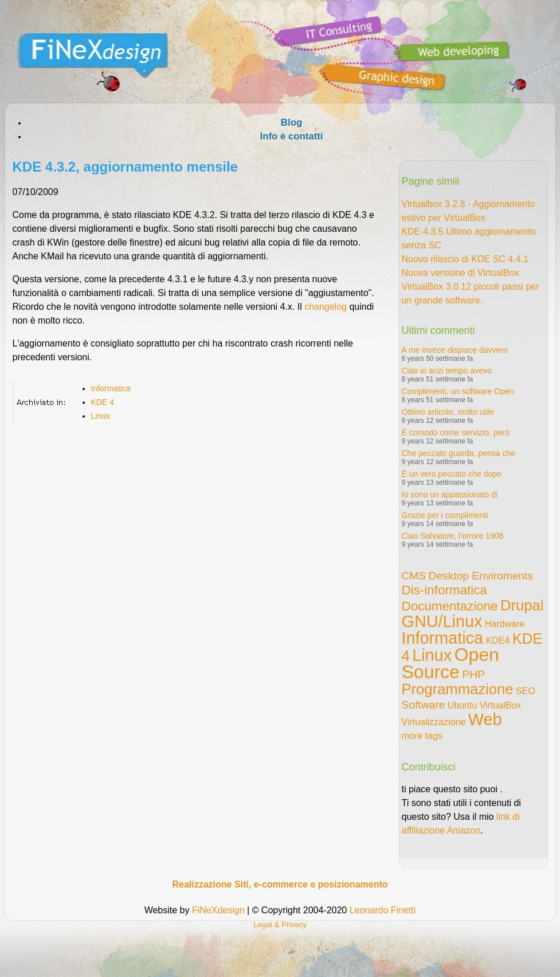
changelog (326, 307)
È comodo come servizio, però (456, 433)
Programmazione (458, 689)
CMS (414, 576)
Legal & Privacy (280, 925)
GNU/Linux (442, 621)
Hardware (505, 624)
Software (424, 705)
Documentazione (450, 606)
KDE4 (498, 641)
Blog (291, 122)
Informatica (111, 388)
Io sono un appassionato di (450, 495)
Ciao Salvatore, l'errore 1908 (453, 536)
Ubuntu (463, 705)
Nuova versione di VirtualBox (461, 273)
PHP (473, 674)
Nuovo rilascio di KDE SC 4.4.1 (465, 259)
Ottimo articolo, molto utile (448, 412)
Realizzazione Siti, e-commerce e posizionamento (280, 884)
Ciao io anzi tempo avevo (447, 371)
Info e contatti (291, 136)
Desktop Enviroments (481, 576)
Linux (101, 416)
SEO (526, 691)
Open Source (451, 663)
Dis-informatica (445, 590)
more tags (422, 736)
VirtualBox (501, 705)
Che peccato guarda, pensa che (459, 453)
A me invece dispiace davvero (455, 350)
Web (485, 719)
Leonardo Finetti (383, 910)
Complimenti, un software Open (458, 391)
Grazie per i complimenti (445, 515)
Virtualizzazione (434, 722)
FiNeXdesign (218, 910)
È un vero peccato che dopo (452, 474)
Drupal (522, 605)
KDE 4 (103, 402)
